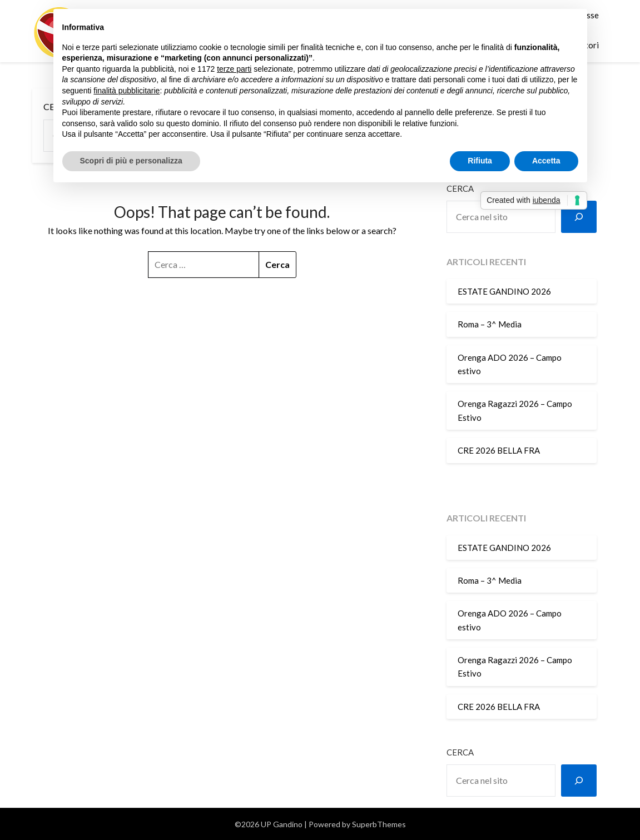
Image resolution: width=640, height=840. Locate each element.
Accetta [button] (546, 161)
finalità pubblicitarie (126, 91)
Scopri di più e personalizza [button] (131, 161)
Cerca (460, 752)
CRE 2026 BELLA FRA (499, 450)
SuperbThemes (379, 824)
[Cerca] (579, 217)
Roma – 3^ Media (490, 324)
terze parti (234, 69)
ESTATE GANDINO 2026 (504, 291)
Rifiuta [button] (480, 161)
